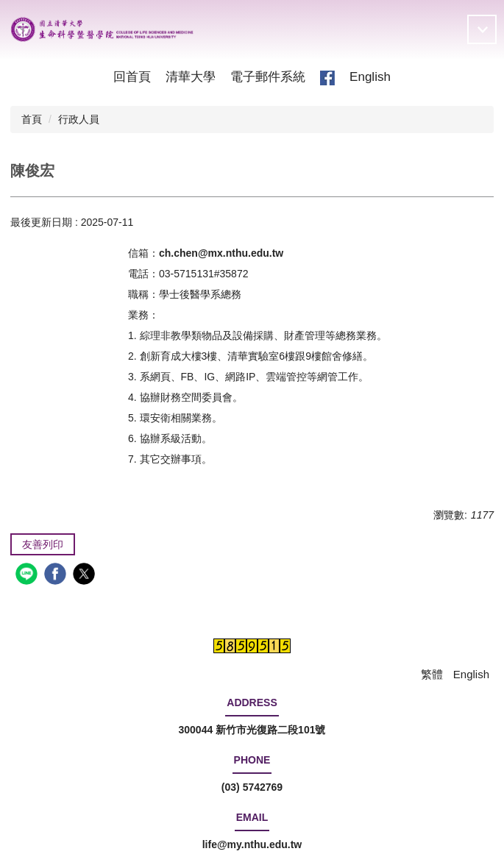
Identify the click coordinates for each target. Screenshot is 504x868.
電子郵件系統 (268, 77)
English (370, 77)
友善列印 (43, 544)
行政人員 (79, 119)
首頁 (32, 119)
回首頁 (132, 77)
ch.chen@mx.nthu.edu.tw (221, 253)
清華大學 (191, 77)
